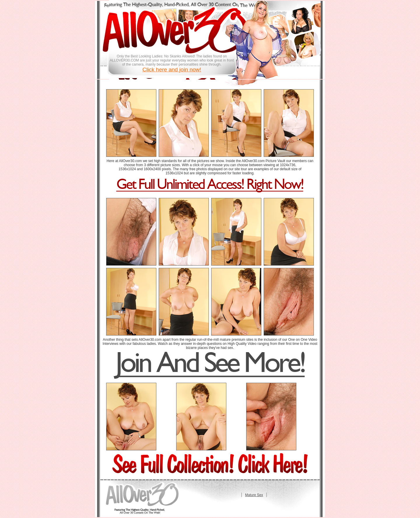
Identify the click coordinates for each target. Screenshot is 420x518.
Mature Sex (254, 495)
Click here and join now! (172, 70)
